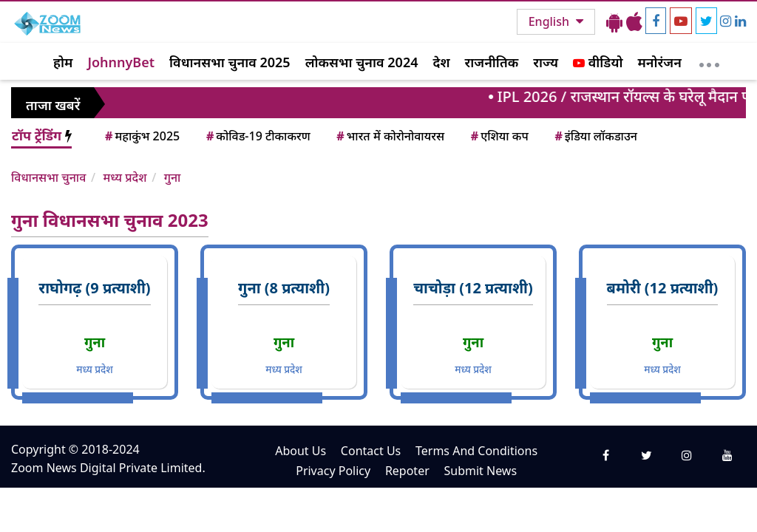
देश (441, 62)
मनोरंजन (660, 62)
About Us (301, 451)
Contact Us (371, 451)
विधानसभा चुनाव (48, 177)
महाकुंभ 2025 (141, 136)
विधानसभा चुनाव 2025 (230, 62)
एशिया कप (499, 136)
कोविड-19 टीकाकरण (257, 136)
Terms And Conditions (476, 451)
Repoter (407, 471)
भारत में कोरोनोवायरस (389, 136)
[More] (709, 61)
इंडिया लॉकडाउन (595, 136)
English (550, 21)
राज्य (546, 62)
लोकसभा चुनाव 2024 (362, 62)
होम (63, 62)
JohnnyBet (121, 62)
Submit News (480, 471)
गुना (173, 177)
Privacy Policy (333, 471)
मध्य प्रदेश (125, 177)
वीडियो (598, 62)
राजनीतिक (492, 62)
